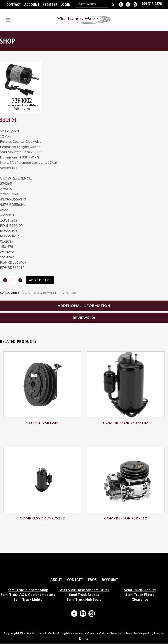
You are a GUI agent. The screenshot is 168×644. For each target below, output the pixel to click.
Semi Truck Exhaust (140, 590)
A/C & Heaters (31, 293)
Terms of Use (120, 633)
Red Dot (71, 293)
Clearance (140, 600)
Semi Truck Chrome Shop (28, 590)
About (56, 580)
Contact (14, 4)
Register (50, 4)
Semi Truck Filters (140, 595)
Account (32, 4)
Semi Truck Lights (28, 600)
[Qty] (13, 280)
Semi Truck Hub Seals (84, 600)
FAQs (92, 580)
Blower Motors (53, 293)
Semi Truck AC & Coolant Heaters (28, 595)
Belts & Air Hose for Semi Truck (84, 590)
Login (66, 4)
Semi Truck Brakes (84, 595)
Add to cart (40, 280)
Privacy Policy (97, 633)
